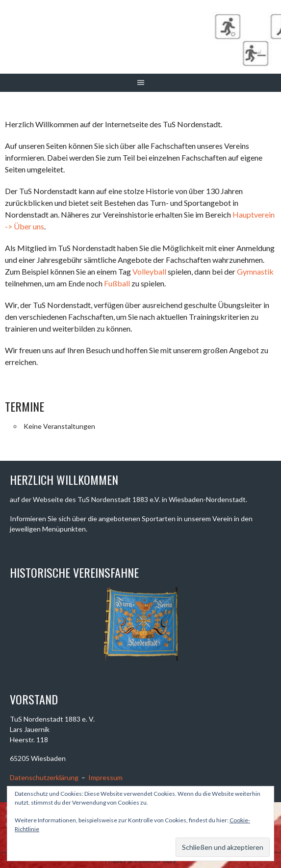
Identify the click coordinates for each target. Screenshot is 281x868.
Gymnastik (255, 271)
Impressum (105, 777)
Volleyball (149, 271)
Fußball (117, 283)
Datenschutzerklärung (44, 777)
